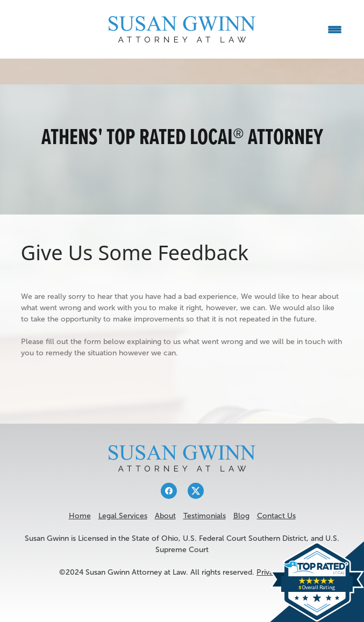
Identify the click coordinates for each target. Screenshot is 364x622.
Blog (241, 516)
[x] (196, 491)
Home (80, 516)
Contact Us (276, 516)
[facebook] (169, 491)
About (165, 516)
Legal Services (123, 516)
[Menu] (335, 29)
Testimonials (205, 516)
